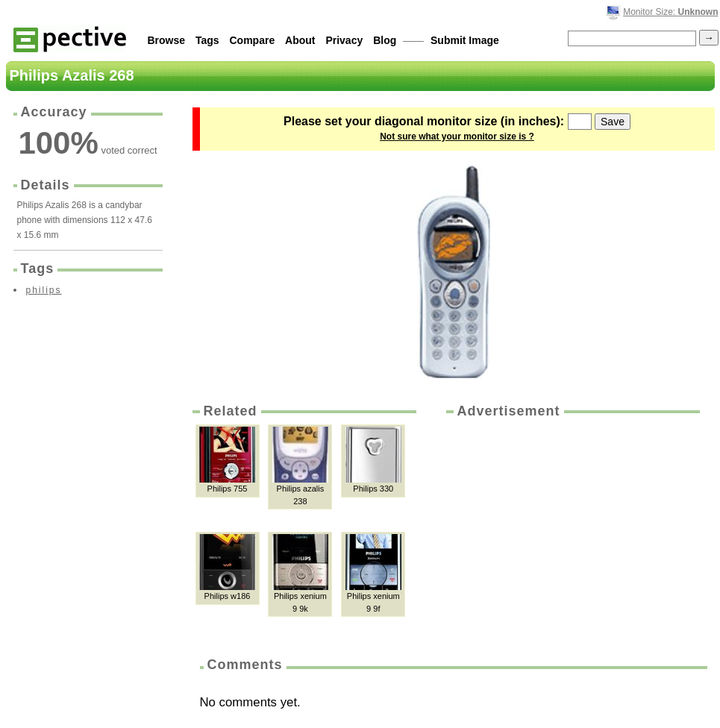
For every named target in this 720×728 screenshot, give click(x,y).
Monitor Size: (670, 12)
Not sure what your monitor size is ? (457, 136)
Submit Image (465, 40)
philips (44, 290)
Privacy (344, 40)
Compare (253, 40)
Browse (167, 40)
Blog (385, 40)
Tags (207, 40)
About (300, 40)
